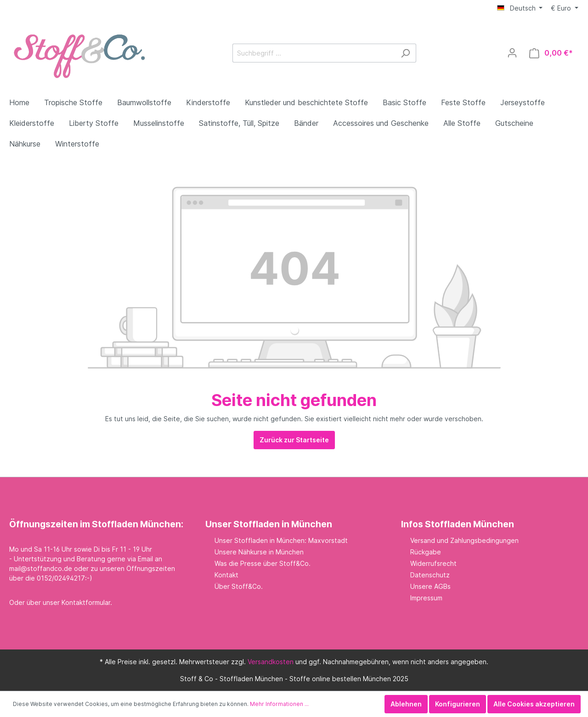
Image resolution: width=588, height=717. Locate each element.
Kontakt (226, 575)
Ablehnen (406, 704)
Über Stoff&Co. (239, 586)
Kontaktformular (86, 602)
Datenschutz (430, 575)
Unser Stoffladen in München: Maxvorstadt (281, 540)
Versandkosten (271, 662)
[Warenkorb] (551, 53)
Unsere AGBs (430, 586)
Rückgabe (426, 552)
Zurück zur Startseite (294, 440)
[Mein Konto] (512, 53)
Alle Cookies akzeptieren (534, 704)
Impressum (426, 598)
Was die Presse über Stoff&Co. (263, 563)
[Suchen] (405, 53)
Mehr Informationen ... (279, 704)
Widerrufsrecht (433, 563)
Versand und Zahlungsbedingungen (464, 540)
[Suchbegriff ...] (314, 53)
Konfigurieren (458, 704)
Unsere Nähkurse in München (259, 552)
